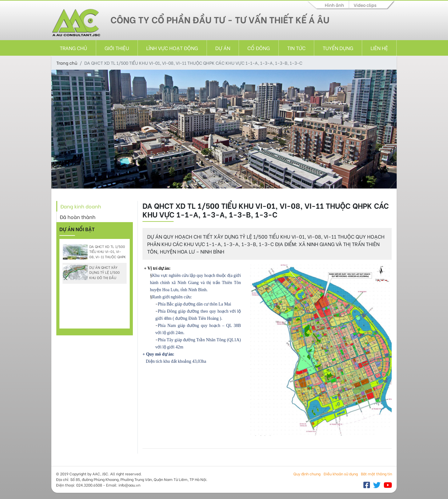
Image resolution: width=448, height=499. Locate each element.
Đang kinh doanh (81, 206)
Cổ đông (259, 48)
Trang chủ (73, 48)
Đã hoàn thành (78, 217)
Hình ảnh (334, 5)
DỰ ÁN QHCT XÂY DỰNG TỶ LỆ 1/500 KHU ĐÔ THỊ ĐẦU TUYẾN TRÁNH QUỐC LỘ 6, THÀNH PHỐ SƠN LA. (94, 278)
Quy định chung (307, 474)
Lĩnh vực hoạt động (172, 48)
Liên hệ (379, 48)
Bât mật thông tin (376, 474)
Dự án (223, 48)
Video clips (365, 5)
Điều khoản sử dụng (341, 474)
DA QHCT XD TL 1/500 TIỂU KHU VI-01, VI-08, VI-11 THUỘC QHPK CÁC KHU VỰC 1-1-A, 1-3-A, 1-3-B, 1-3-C (94, 257)
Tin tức (296, 48)
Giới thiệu (117, 48)
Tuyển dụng (338, 48)
